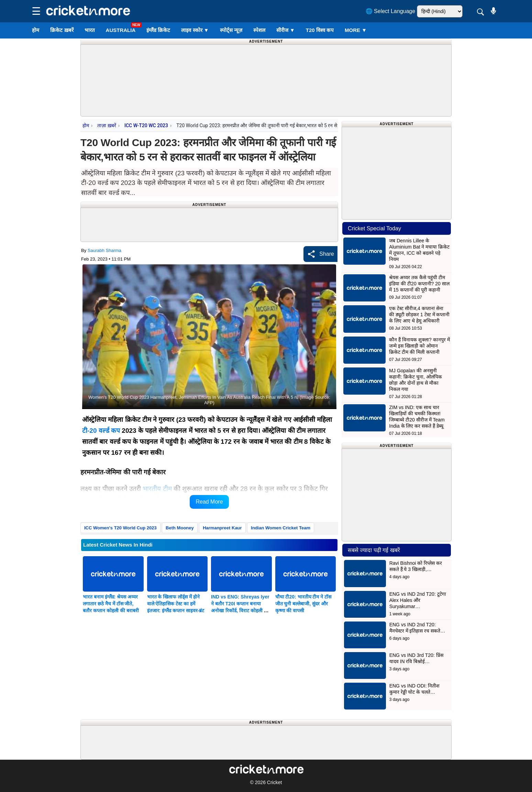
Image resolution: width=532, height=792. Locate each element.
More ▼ (356, 30)
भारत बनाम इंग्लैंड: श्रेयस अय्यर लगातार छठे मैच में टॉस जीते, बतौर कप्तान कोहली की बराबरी (111, 604)
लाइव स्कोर (195, 30)
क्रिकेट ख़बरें (62, 30)
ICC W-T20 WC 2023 (146, 125)
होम (36, 30)
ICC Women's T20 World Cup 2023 (120, 528)
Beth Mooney (180, 528)
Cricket (275, 782)
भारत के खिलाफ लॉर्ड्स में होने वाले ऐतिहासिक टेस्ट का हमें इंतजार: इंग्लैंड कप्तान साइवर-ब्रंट (176, 604)
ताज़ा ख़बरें (107, 125)
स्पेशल (259, 30)
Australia (121, 30)
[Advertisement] (266, 60)
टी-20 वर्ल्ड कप (101, 431)
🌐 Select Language (391, 11)
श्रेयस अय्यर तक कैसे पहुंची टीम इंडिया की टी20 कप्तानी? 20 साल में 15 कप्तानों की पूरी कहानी (419, 284)
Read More (209, 502)
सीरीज (286, 30)
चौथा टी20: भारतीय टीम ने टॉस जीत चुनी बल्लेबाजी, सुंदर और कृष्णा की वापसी (303, 604)
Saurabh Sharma (104, 250)
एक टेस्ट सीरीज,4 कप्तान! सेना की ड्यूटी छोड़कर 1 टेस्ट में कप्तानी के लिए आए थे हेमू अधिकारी (419, 315)
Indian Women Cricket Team (281, 528)
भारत (90, 30)
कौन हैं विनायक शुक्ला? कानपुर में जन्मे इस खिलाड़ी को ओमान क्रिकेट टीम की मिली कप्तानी (419, 346)
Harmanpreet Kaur (222, 528)
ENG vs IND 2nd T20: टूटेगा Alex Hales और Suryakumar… (418, 600)
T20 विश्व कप (320, 30)
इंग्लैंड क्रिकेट (158, 30)
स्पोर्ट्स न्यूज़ (231, 30)
